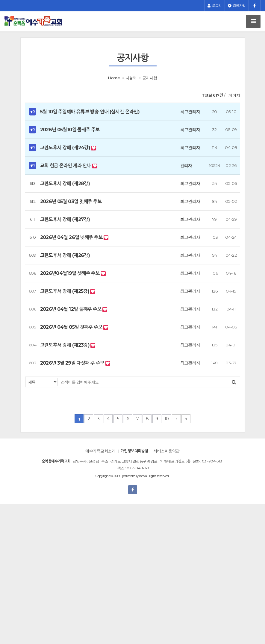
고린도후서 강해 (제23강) (65, 345)
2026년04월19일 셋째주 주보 (71, 273)
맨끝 (186, 419)
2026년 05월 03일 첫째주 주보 (71, 201)
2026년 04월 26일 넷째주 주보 (72, 237)
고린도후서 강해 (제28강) (65, 184)
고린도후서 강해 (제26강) (65, 255)
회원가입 (237, 6)
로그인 (215, 6)
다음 (176, 419)
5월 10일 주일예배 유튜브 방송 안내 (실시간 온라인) (90, 112)
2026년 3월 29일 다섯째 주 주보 (73, 363)
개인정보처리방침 (134, 451)
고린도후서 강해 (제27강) (65, 219)
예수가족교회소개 (100, 451)
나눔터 (131, 78)
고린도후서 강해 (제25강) (65, 291)
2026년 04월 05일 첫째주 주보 (72, 327)
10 (167, 419)
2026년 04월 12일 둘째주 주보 (71, 309)
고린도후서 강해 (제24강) (66, 148)
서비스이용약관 (166, 451)
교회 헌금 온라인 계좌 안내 (66, 166)
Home (114, 78)
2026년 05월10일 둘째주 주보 (70, 130)
